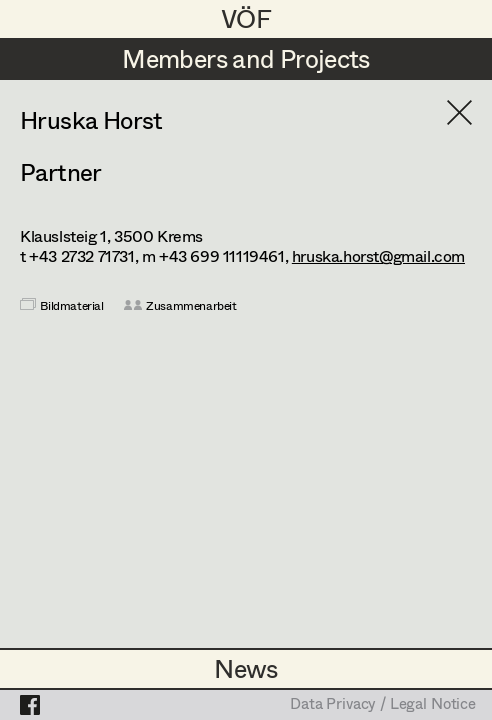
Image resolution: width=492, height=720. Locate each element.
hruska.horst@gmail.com (378, 255)
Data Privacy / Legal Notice (383, 705)
